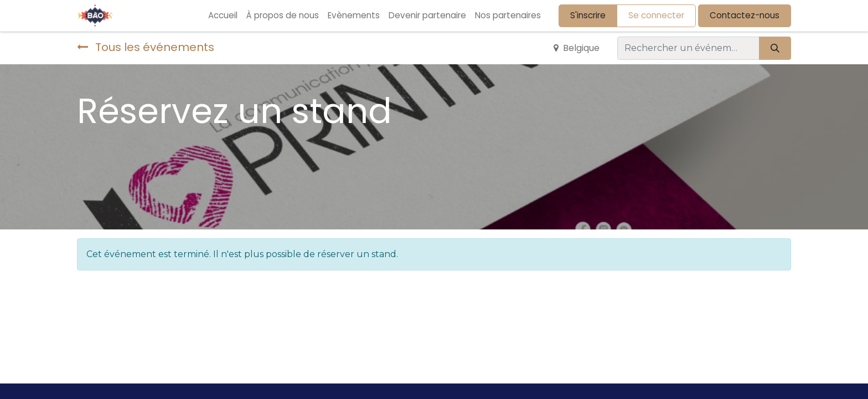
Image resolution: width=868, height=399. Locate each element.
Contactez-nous (745, 15)
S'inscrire (588, 15)
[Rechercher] (775, 48)
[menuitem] (223, 16)
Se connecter (656, 15)
